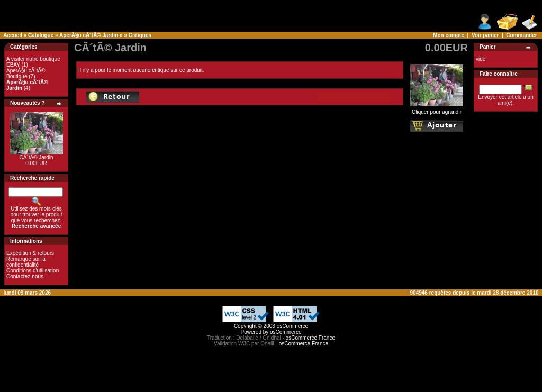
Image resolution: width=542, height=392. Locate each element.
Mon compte (449, 35)
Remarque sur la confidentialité (26, 262)
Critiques (140, 35)
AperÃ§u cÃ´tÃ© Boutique (26, 74)
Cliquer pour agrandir (437, 110)
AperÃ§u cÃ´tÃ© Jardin (89, 35)
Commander (521, 35)
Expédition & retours (30, 253)
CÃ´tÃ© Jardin (36, 157)
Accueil (13, 35)
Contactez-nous (25, 276)
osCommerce (292, 326)
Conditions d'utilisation (33, 271)
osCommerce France (310, 338)
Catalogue (41, 35)
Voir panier (485, 35)
